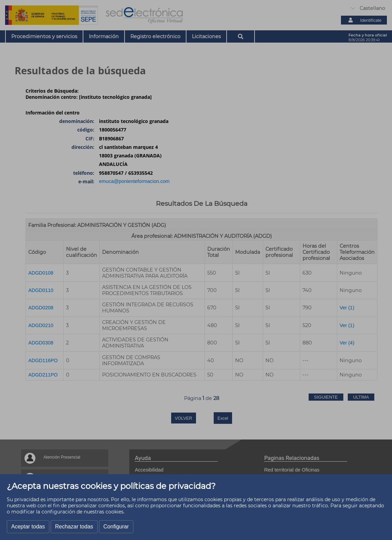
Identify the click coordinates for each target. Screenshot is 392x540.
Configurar (116, 527)
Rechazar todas (74, 527)
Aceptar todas (28, 527)
